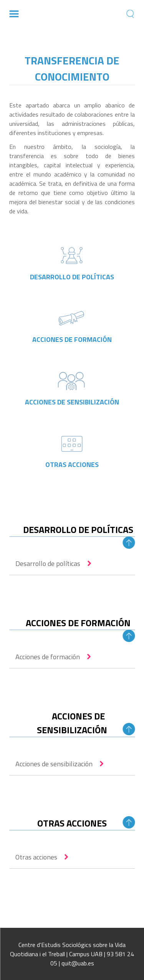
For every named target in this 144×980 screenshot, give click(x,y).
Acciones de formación (48, 657)
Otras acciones (36, 857)
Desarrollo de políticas (48, 563)
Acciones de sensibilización (54, 764)
